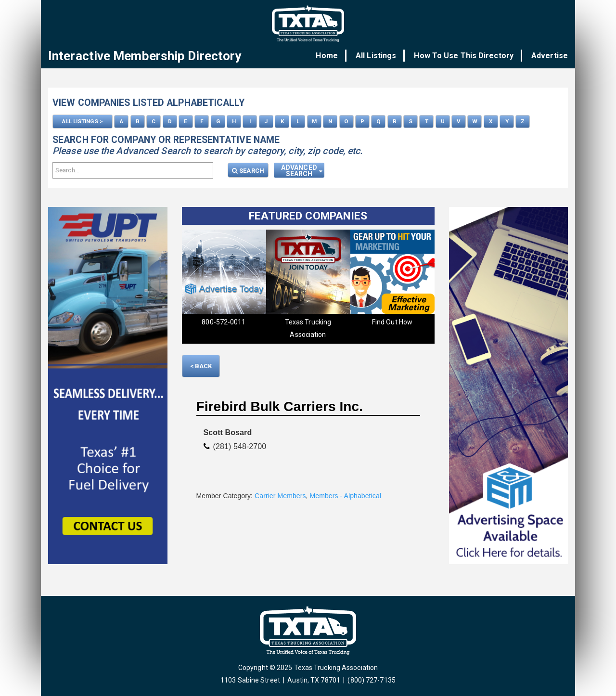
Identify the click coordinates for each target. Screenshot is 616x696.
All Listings (380, 56)
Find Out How (392, 322)
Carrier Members (280, 495)
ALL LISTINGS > (82, 121)
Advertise (550, 56)
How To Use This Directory (466, 56)
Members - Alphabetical (346, 495)
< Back (201, 366)
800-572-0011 (224, 322)
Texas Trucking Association (308, 328)
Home (333, 56)
